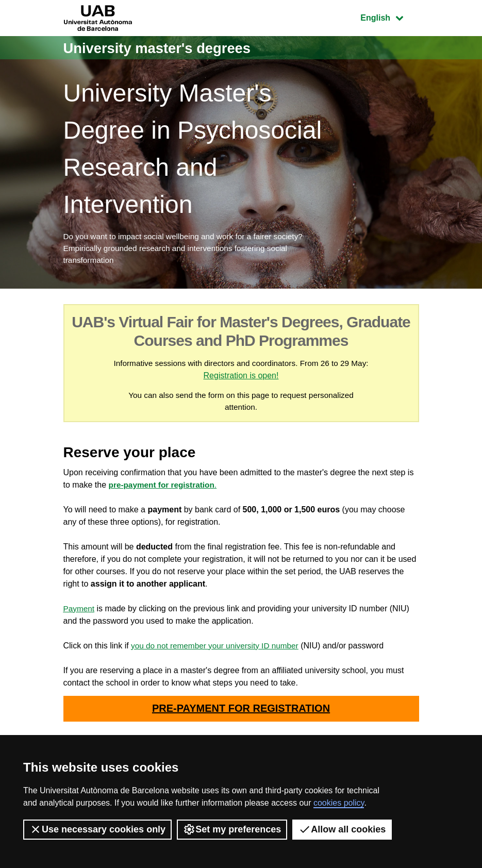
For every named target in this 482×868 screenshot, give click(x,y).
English (389, 17)
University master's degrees (166, 48)
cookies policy (339, 803)
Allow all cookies (342, 829)
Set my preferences (232, 829)
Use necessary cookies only (97, 829)
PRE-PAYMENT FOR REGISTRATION (241, 713)
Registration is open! (251, 379)
